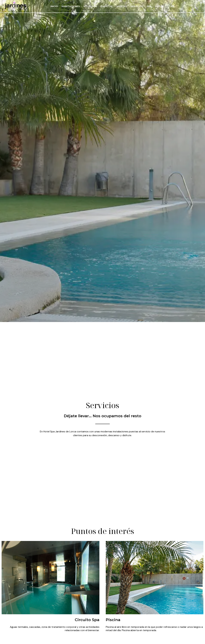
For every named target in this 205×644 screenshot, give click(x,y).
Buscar (164, 306)
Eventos (106, 6)
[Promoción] (138, 307)
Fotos (160, 6)
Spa (149, 6)
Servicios (137, 6)
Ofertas (121, 6)
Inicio (54, 6)
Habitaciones (71, 6)
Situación (90, 6)
